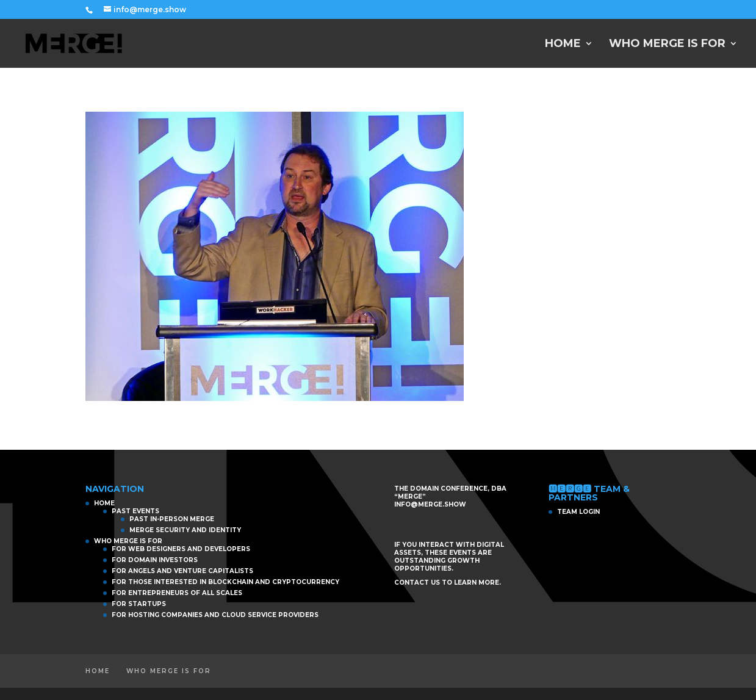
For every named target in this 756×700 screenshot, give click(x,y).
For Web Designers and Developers (181, 549)
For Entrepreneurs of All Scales (177, 593)
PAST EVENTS (135, 511)
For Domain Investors (155, 560)
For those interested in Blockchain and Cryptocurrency (225, 582)
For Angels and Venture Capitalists (182, 571)
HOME (563, 45)
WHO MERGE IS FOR (667, 45)
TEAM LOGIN (578, 512)
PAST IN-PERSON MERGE (172, 519)
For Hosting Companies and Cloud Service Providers (215, 615)
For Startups (139, 604)
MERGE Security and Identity (185, 530)
